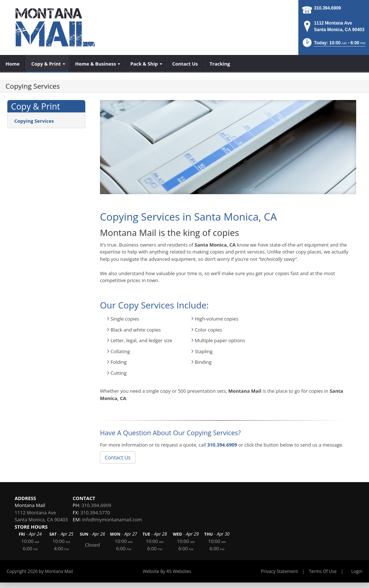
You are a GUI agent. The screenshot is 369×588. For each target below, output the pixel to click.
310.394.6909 (327, 8)
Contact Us (118, 457)
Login (357, 571)
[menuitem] (13, 64)
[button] (333, 45)
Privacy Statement (279, 571)
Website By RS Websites (167, 571)
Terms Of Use (323, 571)
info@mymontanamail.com (112, 519)
